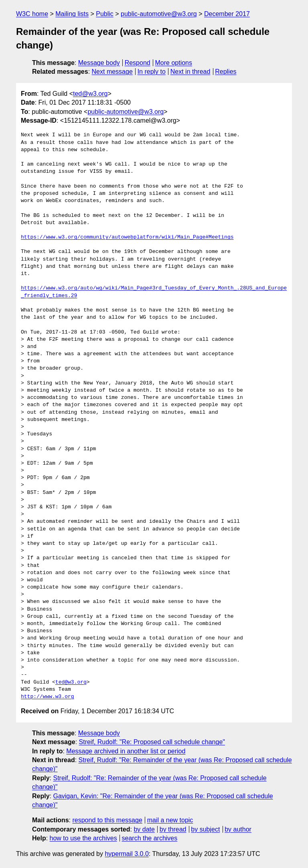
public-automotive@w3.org (159, 14)
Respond (138, 63)
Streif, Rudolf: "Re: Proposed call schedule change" (152, 742)
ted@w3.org (90, 94)
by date (144, 829)
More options (174, 63)
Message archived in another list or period (126, 751)
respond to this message (107, 820)
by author (238, 829)
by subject (205, 829)
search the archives (150, 838)
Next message (112, 72)
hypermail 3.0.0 (127, 854)
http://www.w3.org (48, 697)
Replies (226, 72)
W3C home (32, 14)
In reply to (152, 72)
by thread (173, 829)
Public (105, 14)
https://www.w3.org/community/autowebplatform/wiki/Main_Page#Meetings (127, 237)
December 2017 (227, 14)
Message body (99, 63)
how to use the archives (83, 838)
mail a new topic (170, 820)
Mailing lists (72, 14)
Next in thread (190, 72)
